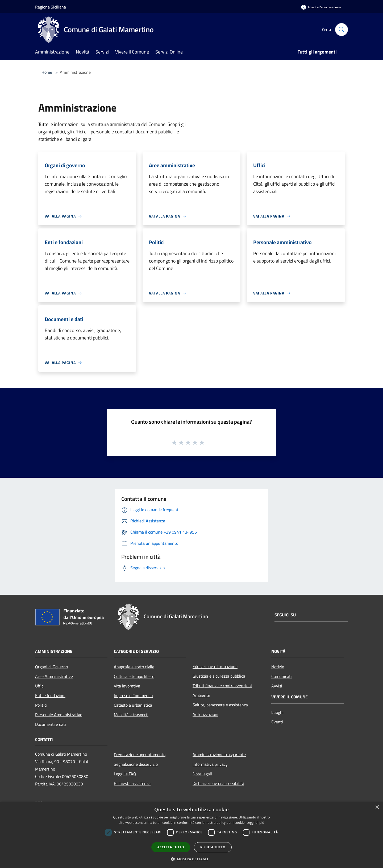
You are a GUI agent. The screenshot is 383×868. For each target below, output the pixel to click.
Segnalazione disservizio (136, 764)
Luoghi (277, 712)
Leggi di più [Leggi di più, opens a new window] (255, 823)
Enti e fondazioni (50, 695)
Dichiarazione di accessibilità (218, 783)
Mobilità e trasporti (131, 715)
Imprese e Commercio (133, 695)
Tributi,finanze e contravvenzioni (222, 686)
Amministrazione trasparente (219, 755)
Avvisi (277, 686)
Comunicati (282, 676)
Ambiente (201, 695)
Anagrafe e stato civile (134, 667)
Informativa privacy (210, 764)
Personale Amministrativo (59, 715)
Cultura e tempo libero (134, 676)
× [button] (377, 807)
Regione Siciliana (51, 7)
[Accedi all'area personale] (321, 7)
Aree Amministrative (54, 676)
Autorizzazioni (205, 714)
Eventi (277, 722)
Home (47, 72)
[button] (191, 859)
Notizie (278, 667)
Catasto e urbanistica (133, 705)
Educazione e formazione (215, 666)
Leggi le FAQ (125, 774)
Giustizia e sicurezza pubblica (219, 676)
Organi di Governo (51, 667)
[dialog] (191, 835)
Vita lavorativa (127, 686)
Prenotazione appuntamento (140, 755)
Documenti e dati (51, 724)
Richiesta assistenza (132, 783)
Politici (41, 705)
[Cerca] (342, 30)
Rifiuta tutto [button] (213, 847)
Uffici (40, 686)
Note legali (202, 774)
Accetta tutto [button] (171, 847)
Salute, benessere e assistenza (220, 705)
